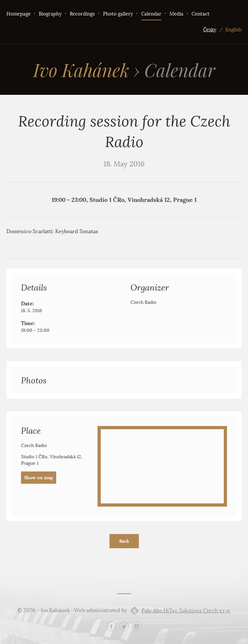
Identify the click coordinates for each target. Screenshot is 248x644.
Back (124, 541)
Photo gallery (118, 14)
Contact (201, 14)
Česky (210, 30)
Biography (50, 14)
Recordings (82, 14)
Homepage (19, 14)
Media (176, 14)
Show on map (39, 478)
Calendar (151, 14)
